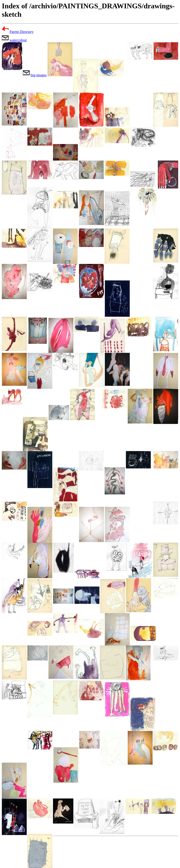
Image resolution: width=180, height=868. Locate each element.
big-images (39, 75)
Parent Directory (22, 32)
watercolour (18, 40)
